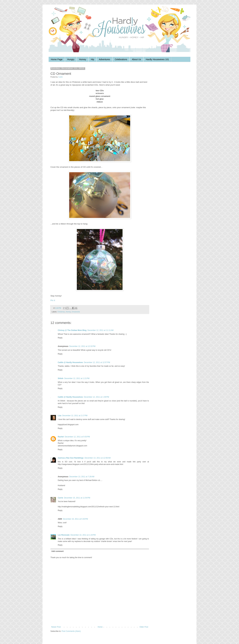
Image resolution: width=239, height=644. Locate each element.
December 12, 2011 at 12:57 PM (97, 362)
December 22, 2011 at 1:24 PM (83, 535)
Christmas (61, 312)
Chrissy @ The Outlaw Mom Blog (72, 330)
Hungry (71, 59)
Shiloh (61, 378)
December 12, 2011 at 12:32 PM (82, 346)
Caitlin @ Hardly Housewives (70, 362)
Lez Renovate (64, 535)
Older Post (144, 627)
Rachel (61, 437)
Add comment (57, 551)
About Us (136, 59)
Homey (83, 59)
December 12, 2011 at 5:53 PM (77, 437)
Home (100, 627)
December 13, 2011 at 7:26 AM (82, 477)
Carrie (60, 498)
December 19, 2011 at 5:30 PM (75, 519)
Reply (60, 338)
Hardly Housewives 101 (157, 59)
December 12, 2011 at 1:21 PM (77, 378)
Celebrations (121, 59)
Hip (93, 59)
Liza (60, 416)
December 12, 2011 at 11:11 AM (100, 330)
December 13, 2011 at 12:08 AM (97, 458)
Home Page (57, 59)
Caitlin (61, 77)
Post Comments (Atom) (71, 631)
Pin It (53, 300)
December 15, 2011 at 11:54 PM (77, 498)
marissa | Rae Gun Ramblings (71, 458)
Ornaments (76, 312)
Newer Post (56, 627)
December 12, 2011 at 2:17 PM (75, 416)
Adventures (104, 59)
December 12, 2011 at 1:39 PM (96, 397)
